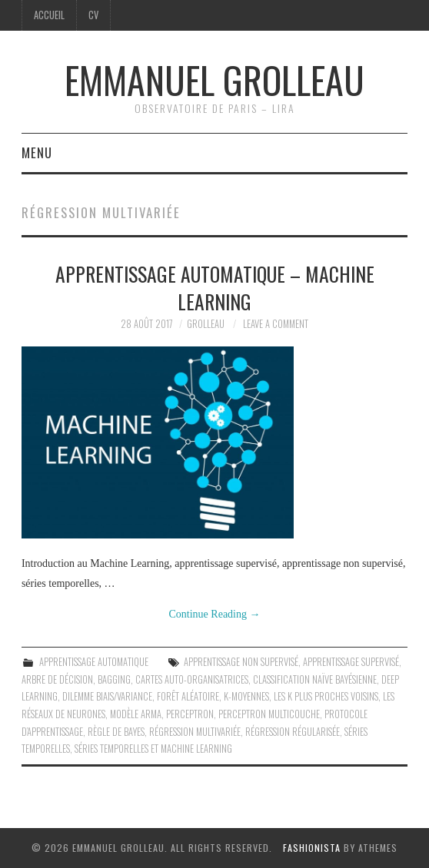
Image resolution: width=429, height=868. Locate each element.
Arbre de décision (57, 679)
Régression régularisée (293, 732)
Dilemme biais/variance (107, 696)
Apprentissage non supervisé (241, 662)
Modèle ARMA (136, 714)
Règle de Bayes (116, 732)
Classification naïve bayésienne (315, 679)
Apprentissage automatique (94, 662)
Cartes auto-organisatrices (192, 679)
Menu (37, 152)
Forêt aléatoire (188, 696)
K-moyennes (246, 696)
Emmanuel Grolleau (214, 80)
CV (93, 15)
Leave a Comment (276, 324)
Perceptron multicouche (269, 714)
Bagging (114, 679)
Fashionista (312, 848)
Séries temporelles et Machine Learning (153, 749)
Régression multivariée (195, 732)
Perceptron (190, 714)
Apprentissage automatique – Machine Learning (215, 287)
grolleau (206, 324)
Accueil (49, 15)
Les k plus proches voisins (326, 696)
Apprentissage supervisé (351, 662)
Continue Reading (215, 614)
